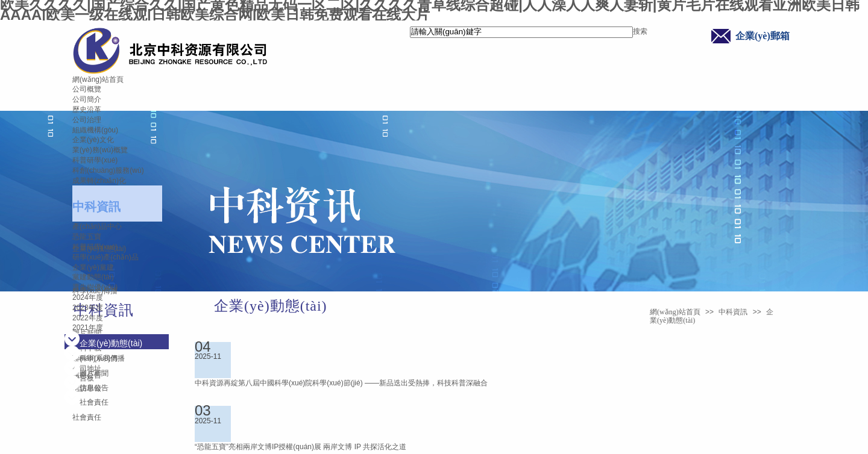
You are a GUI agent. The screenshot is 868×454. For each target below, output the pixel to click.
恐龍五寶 (87, 237)
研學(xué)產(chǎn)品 (105, 257)
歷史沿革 (87, 110)
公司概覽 (87, 89)
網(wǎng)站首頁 (98, 79)
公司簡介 (87, 99)
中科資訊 (96, 207)
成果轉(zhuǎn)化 (99, 181)
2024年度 (88, 297)
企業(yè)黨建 (93, 267)
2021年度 (88, 328)
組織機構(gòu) (95, 130)
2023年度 (88, 308)
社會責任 (87, 417)
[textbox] (521, 32)
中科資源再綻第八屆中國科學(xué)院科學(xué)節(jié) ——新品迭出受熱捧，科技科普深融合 (341, 383)
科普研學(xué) (95, 160)
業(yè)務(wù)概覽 (100, 150)
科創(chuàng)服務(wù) (108, 170)
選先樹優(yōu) (95, 287)
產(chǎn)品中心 (97, 226)
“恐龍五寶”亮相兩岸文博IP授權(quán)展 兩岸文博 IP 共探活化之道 (300, 447)
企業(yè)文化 (93, 140)
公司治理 (87, 120)
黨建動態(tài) (93, 277)
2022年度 (88, 318)
